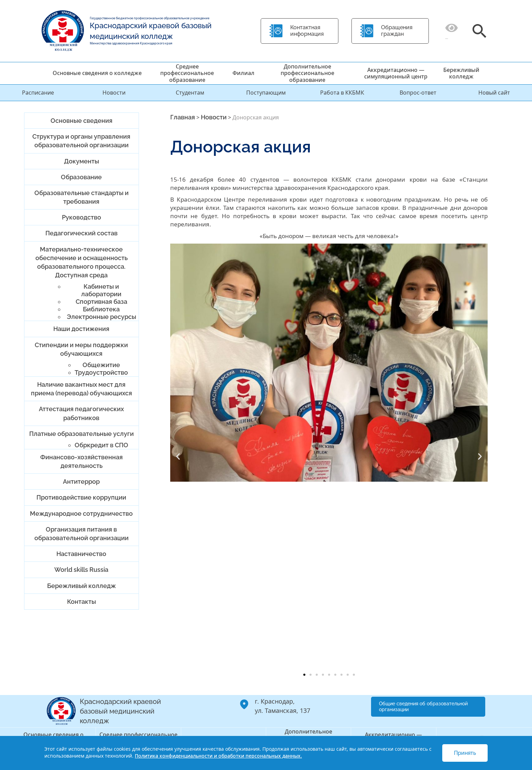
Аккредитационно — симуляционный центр (396, 73)
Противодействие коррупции (81, 497)
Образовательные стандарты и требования (82, 197)
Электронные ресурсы (101, 317)
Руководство (82, 217)
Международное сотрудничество (81, 514)
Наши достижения (81, 329)
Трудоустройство (101, 372)
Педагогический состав (82, 233)
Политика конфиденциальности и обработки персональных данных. (218, 756)
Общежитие (101, 365)
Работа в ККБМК (342, 93)
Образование (81, 177)
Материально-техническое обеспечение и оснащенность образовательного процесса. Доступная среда (82, 262)
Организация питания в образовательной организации (82, 534)
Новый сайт (494, 93)
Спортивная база (101, 302)
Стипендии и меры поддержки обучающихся (81, 349)
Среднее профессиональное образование (187, 73)
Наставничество (81, 554)
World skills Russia (81, 570)
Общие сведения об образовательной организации (423, 707)
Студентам (190, 93)
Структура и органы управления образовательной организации (81, 141)
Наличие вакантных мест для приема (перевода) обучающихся (82, 389)
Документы (82, 161)
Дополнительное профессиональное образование (307, 73)
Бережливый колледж (461, 73)
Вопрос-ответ (418, 93)
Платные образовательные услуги (82, 434)
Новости (114, 93)
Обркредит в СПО (101, 445)
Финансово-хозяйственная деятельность (82, 461)
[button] (178, 456)
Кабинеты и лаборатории (101, 290)
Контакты (82, 602)
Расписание (38, 93)
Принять (465, 753)
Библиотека (101, 309)
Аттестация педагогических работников (81, 413)
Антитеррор (81, 482)
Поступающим (266, 93)
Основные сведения (82, 121)
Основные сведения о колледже (97, 73)
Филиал (243, 73)
